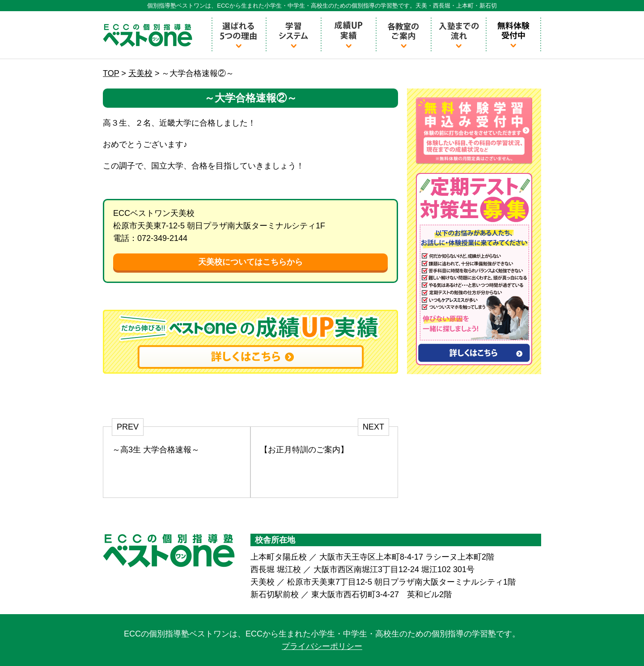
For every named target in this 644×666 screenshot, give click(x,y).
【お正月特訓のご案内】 (304, 450)
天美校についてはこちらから (250, 262)
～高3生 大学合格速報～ (156, 450)
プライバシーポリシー (322, 646)
